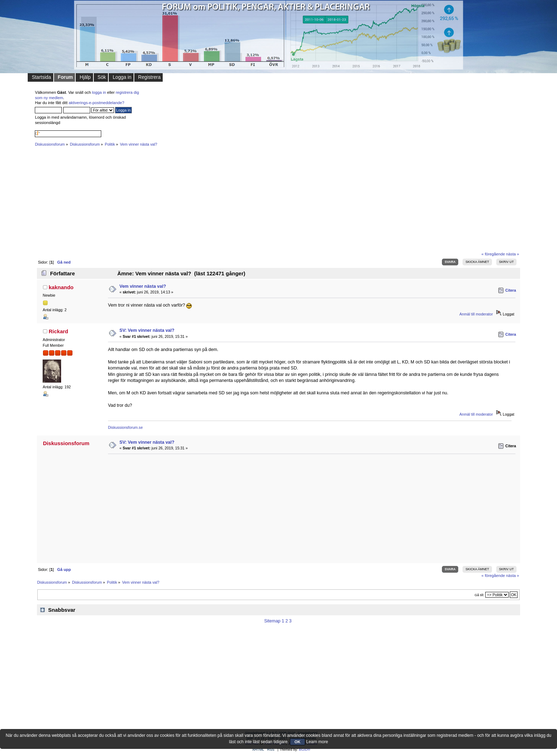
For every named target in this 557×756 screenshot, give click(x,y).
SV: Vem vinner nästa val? (147, 330)
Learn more (317, 742)
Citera (511, 290)
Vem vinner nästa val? (143, 286)
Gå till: (479, 595)
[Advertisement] (248, 199)
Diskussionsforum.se (125, 427)
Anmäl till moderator (476, 314)
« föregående (493, 254)
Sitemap (272, 621)
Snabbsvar (62, 610)
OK (298, 742)
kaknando (61, 287)
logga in (99, 92)
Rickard (58, 331)
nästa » (513, 254)
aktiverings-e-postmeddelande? (96, 103)
